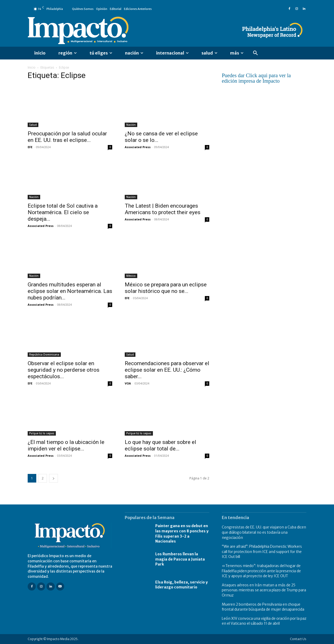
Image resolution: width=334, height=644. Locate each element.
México (131, 276)
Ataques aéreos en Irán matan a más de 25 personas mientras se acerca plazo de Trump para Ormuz (264, 590)
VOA (128, 383)
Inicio (32, 67)
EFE (30, 147)
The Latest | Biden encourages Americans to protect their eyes (163, 209)
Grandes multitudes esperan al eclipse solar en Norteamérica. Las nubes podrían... (70, 291)
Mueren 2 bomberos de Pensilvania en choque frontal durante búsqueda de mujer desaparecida (263, 607)
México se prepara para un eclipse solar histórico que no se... (166, 288)
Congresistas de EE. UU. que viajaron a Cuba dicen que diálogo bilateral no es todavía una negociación (264, 532)
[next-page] (53, 478)
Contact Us (298, 639)
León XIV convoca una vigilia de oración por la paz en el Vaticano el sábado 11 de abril (264, 621)
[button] (255, 53)
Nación (131, 125)
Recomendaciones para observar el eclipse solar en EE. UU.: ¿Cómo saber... (167, 370)
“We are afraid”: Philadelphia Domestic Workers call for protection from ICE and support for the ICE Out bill (262, 552)
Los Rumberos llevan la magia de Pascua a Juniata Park (180, 559)
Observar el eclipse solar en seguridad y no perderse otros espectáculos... (64, 370)
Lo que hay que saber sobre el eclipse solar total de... (160, 445)
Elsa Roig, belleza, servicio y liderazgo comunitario (181, 585)
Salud (33, 125)
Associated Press (138, 147)
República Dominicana (44, 354)
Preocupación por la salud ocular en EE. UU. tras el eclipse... (67, 137)
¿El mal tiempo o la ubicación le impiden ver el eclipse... (66, 445)
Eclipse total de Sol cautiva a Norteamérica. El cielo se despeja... (63, 212)
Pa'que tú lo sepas (42, 433)
